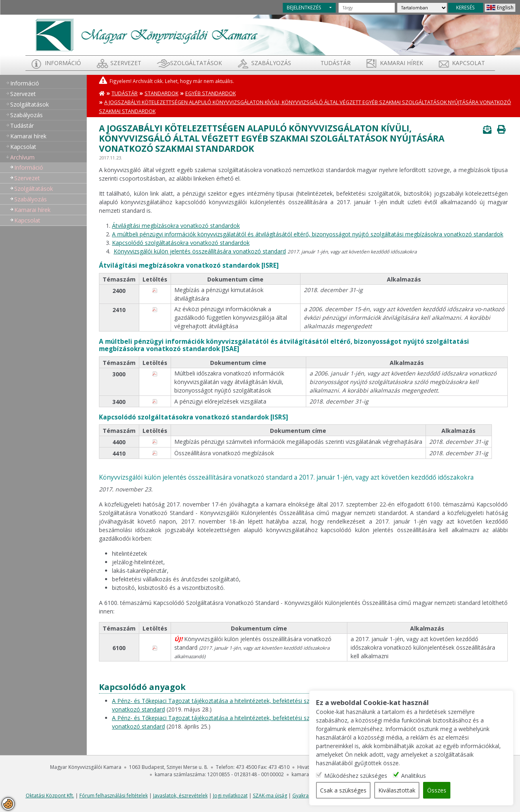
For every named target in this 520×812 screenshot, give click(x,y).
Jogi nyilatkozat (230, 796)
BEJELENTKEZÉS (304, 7)
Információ (63, 63)
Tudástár (125, 93)
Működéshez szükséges (357, 776)
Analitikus (414, 776)
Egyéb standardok (211, 93)
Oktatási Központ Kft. (50, 796)
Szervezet (126, 63)
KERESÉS (465, 7)
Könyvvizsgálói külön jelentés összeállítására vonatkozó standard (200, 251)
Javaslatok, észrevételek (180, 796)
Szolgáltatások (196, 63)
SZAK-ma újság (270, 796)
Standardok (161, 93)
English (505, 7)
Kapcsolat (468, 63)
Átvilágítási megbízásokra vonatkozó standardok (176, 226)
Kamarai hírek (402, 63)
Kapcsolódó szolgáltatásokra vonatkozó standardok (181, 243)
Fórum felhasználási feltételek (114, 796)
